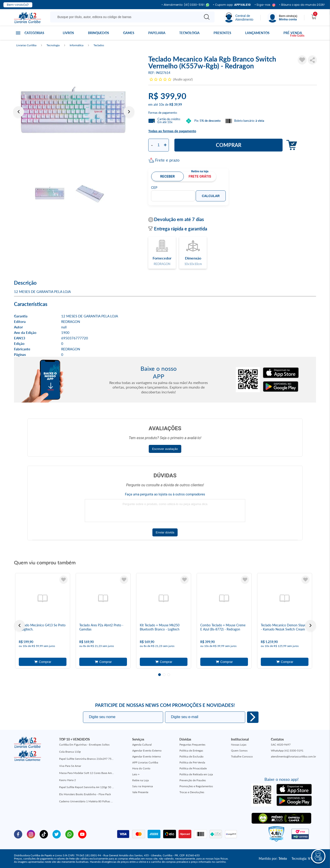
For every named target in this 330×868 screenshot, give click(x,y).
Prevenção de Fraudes (193, 780)
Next (129, 112)
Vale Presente (140, 792)
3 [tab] (169, 675)
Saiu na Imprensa (143, 786)
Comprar (229, 145)
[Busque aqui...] (126, 17)
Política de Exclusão (191, 756)
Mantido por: (273, 859)
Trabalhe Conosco (242, 756)
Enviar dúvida (165, 532)
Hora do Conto (141, 768)
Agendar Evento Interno (147, 756)
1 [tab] (159, 675)
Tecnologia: (304, 859)
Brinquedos (99, 33)
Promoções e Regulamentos (196, 786)
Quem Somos (239, 750)
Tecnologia (189, 33)
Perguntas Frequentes (192, 745)
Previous (19, 112)
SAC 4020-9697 (281, 745)
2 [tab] (164, 675)
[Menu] (282, 18)
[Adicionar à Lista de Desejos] (302, 60)
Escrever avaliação (165, 449)
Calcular (211, 196)
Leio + (136, 774)
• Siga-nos (265, 5)
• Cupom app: (232, 5)
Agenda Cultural (142, 745)
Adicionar (290, 145)
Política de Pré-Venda (192, 762)
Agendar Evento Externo (147, 750)
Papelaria (157, 33)
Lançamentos (257, 33)
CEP (154, 188)
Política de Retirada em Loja (196, 774)
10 (161, 104)
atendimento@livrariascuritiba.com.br (293, 756)
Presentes (222, 33)
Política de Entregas (191, 750)
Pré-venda (293, 33)
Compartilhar (312, 60)
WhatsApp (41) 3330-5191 (287, 750)
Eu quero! (253, 717)
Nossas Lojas (239, 745)
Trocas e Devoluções (192, 792)
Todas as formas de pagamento (172, 131)
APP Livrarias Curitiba (145, 762)
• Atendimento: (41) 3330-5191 (185, 5)
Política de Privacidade (193, 768)
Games (129, 33)
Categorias (34, 33)
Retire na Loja (140, 780)
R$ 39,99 (176, 104)
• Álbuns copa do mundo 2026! (302, 5)
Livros (68, 33)
